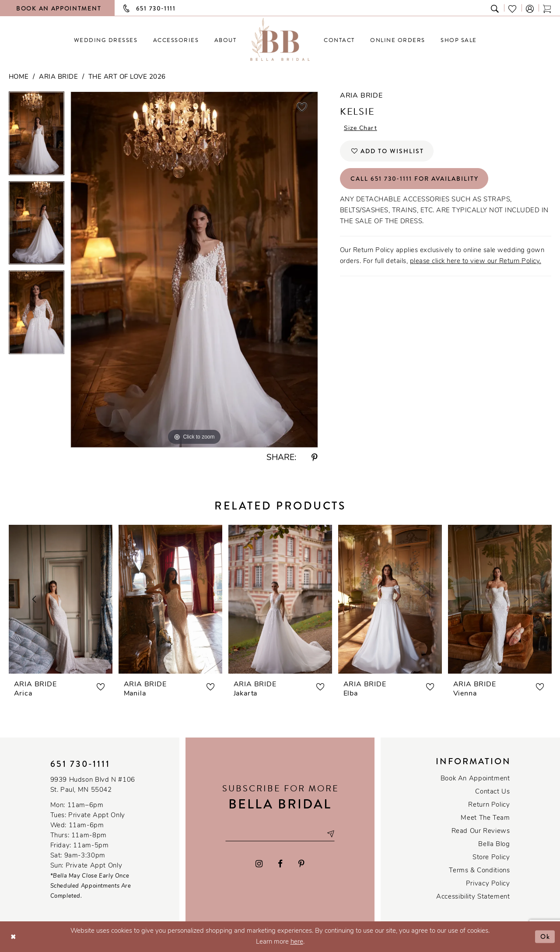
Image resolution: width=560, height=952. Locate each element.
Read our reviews (481, 831)
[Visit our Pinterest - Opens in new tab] (301, 864)
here (297, 942)
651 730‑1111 (80, 764)
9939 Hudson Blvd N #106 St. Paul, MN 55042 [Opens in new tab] (93, 785)
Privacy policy (488, 884)
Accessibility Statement (473, 897)
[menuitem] (106, 40)
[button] (530, 8)
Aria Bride (58, 77)
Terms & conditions (479, 871)
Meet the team (485, 818)
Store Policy (491, 858)
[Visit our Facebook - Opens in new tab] (281, 864)
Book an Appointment (475, 779)
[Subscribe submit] (330, 834)
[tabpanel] (37, 136)
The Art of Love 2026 (127, 77)
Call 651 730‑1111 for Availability (415, 179)
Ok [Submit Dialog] (545, 936)
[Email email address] (280, 834)
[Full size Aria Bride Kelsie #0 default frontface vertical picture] (194, 269)
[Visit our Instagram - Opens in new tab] (259, 864)
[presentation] (61, 599)
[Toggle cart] (547, 8)
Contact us (492, 792)
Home (19, 77)
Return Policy (489, 805)
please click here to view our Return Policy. (476, 262)
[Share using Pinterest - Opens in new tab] (315, 458)
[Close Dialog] (13, 936)
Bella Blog (494, 845)
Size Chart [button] (360, 128)
